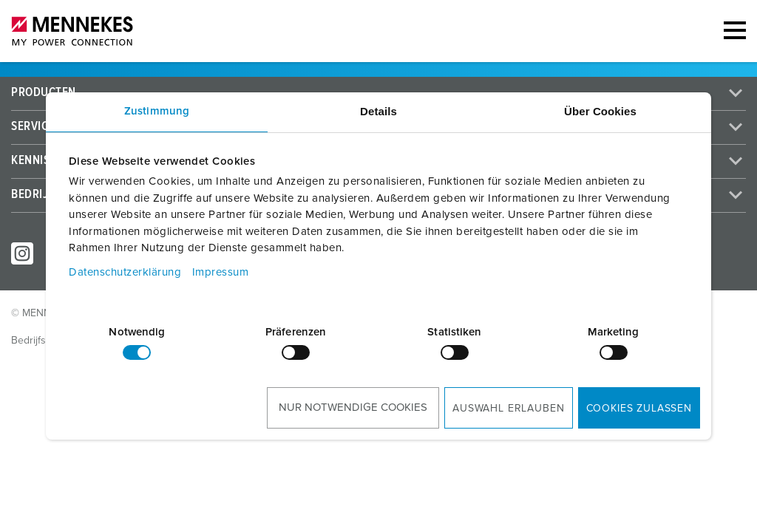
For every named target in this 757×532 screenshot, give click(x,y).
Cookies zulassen (639, 409)
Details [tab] (378, 111)
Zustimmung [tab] (157, 111)
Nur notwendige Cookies (353, 407)
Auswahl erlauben (508, 409)
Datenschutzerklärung (125, 272)
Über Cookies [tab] (600, 111)
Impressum (221, 272)
